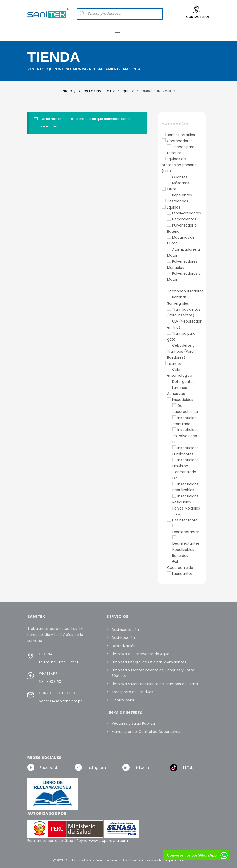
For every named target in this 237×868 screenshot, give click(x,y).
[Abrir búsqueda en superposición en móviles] (120, 14)
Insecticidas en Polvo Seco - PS (186, 436)
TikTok (188, 768)
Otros (172, 189)
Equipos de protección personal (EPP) (180, 165)
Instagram (96, 768)
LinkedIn (142, 768)
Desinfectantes (186, 532)
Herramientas (184, 219)
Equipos (174, 207)
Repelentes (182, 195)
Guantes (180, 177)
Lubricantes (182, 574)
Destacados (177, 201)
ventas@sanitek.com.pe (61, 701)
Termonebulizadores (185, 291)
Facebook (49, 768)
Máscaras (181, 183)
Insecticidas (183, 400)
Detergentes (183, 382)
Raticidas (180, 556)
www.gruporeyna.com (109, 841)
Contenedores (180, 141)
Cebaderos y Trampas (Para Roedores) (181, 351)
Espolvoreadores (187, 213)
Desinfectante (185, 520)
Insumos (174, 364)
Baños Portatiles (181, 135)
